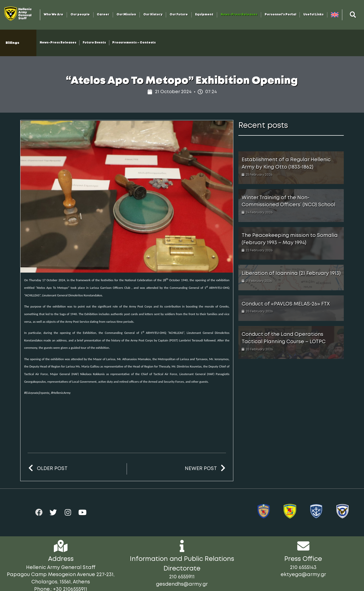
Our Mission (126, 15)
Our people (80, 15)
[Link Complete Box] (291, 168)
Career (103, 15)
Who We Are (53, 15)
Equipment (204, 15)
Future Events (94, 43)
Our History (153, 15)
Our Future (179, 15)
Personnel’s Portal (280, 15)
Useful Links (313, 15)
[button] (353, 15)
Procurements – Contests (134, 43)
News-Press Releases (239, 15)
